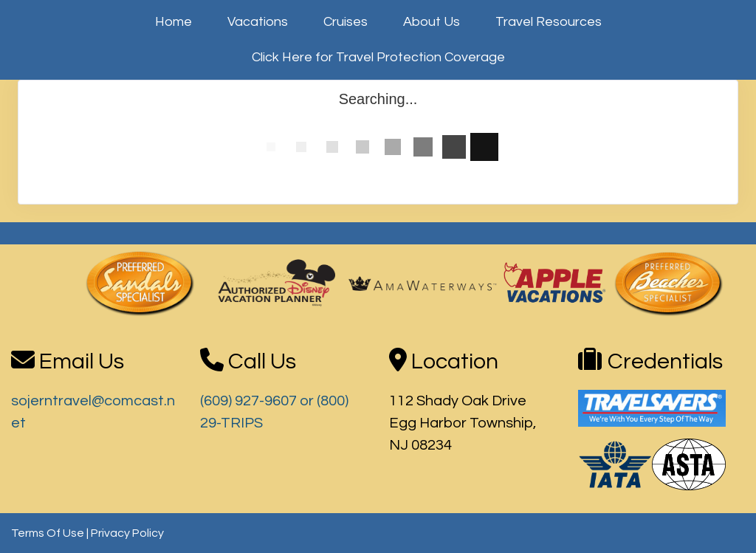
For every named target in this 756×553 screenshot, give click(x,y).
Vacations (258, 22)
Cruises (346, 22)
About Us (432, 22)
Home (173, 22)
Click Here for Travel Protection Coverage (378, 57)
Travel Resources (549, 22)
